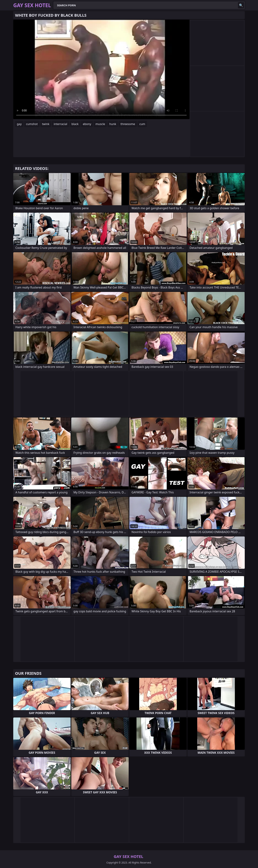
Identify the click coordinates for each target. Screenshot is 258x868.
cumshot (32, 124)
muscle (100, 124)
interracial (60, 124)
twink (46, 124)
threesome (128, 124)
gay (19, 124)
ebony (87, 124)
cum (142, 124)
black (75, 124)
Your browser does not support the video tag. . (101, 69)
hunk (113, 124)
